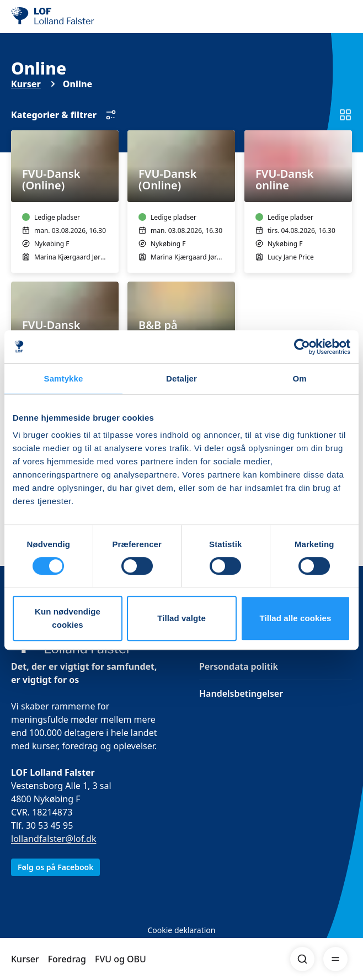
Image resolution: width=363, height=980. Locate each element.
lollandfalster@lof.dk (54, 839)
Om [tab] (299, 378)
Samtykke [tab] (64, 378)
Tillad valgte (181, 618)
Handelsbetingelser (241, 693)
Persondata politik (239, 666)
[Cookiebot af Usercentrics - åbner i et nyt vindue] (302, 347)
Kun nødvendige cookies (68, 618)
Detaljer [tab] (181, 378)
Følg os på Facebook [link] (55, 867)
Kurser (25, 959)
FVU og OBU (121, 959)
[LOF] (67, 17)
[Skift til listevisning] (345, 115)
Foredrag (67, 959)
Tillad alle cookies (295, 618)
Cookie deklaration (181, 930)
